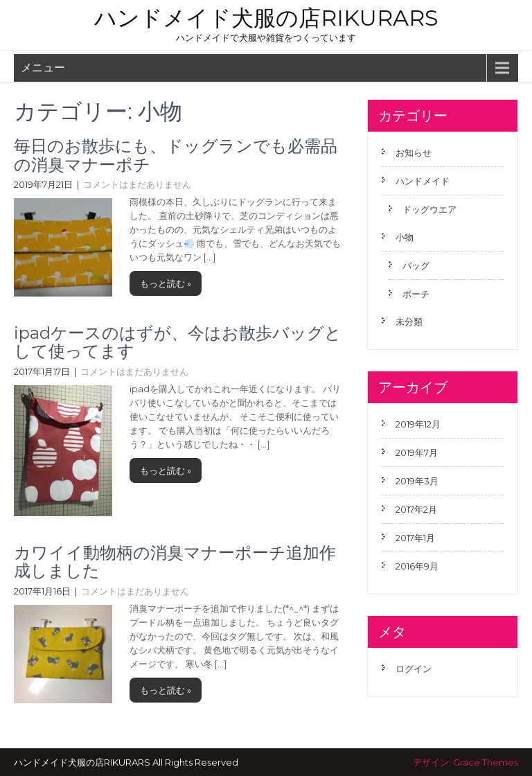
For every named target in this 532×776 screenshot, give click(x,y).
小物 (405, 237)
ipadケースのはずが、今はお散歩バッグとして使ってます (178, 342)
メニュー (43, 68)
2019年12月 (418, 424)
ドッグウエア (429, 209)
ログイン (414, 669)
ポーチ (416, 294)
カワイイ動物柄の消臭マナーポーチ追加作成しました (175, 562)
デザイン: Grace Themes (465, 762)
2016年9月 (417, 566)
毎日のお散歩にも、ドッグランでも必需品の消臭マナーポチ (176, 155)
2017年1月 (415, 538)
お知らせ (414, 152)
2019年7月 (417, 452)
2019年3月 (417, 481)
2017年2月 (416, 509)
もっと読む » (166, 283)
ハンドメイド (423, 181)
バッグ (416, 265)
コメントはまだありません (137, 184)
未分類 (409, 321)
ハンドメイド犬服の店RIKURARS (266, 18)
